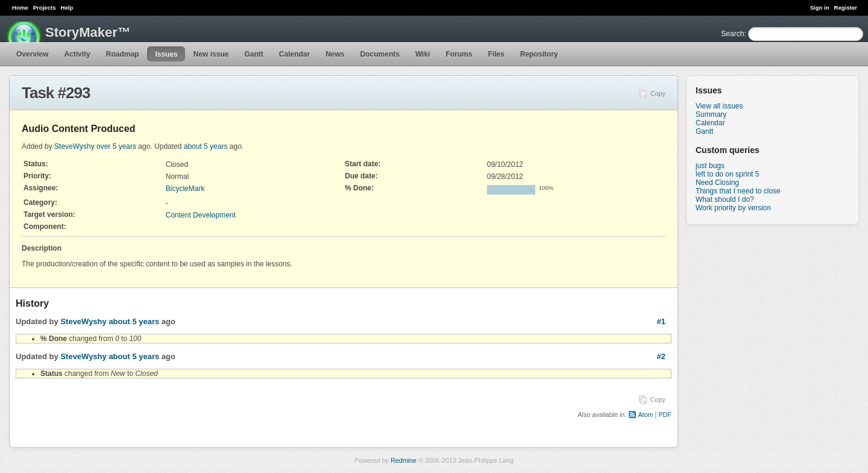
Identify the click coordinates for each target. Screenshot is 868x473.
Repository (539, 54)
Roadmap (123, 54)
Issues (166, 54)
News (335, 54)
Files (496, 54)
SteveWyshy (74, 146)
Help (67, 8)
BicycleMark (185, 189)
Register (846, 8)
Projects (45, 8)
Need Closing (717, 183)
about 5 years (206, 146)
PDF (665, 415)
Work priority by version (733, 208)
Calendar (294, 54)
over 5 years (116, 146)
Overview (32, 54)
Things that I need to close (738, 191)
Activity (77, 54)
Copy (658, 93)
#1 (661, 321)
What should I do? (725, 199)
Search (732, 34)
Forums (459, 54)
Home (20, 8)
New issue (211, 54)
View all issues (719, 106)
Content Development (201, 215)
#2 (661, 356)
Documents (380, 54)
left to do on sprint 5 (727, 174)
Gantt (253, 54)
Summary (711, 114)
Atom (645, 415)
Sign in (820, 8)
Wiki (423, 54)
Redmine (404, 460)
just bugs (710, 166)
